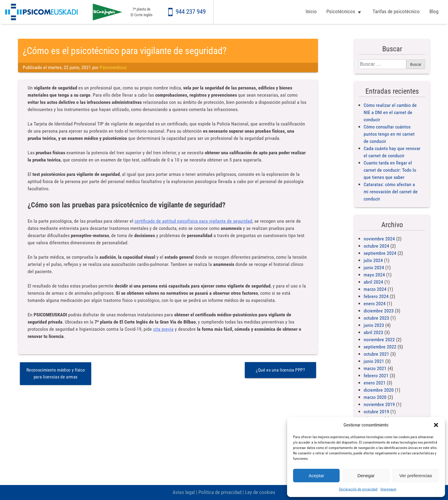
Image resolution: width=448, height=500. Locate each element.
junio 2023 (374, 325)
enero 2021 (375, 383)
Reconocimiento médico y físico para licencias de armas (55, 373)
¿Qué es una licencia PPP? (281, 370)
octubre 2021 (376, 354)
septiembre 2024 (380, 253)
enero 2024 (375, 304)
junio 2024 (374, 268)
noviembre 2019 (379, 404)
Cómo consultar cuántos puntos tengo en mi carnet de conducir (389, 134)
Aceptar (316, 476)
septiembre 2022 (380, 347)
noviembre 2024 (379, 239)
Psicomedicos (113, 67)
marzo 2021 (375, 368)
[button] (436, 425)
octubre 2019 (376, 412)
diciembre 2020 (379, 390)
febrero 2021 (376, 376)
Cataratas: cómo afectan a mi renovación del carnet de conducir (391, 192)
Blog (434, 11)
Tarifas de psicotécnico (396, 11)
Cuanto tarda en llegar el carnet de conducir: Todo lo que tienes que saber (390, 170)
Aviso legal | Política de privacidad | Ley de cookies (224, 492)
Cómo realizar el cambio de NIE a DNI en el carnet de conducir (390, 112)
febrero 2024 (376, 296)
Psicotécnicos (341, 11)
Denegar (366, 476)
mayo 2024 (374, 275)
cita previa (163, 329)
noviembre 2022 (379, 340)
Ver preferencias (416, 476)
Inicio (311, 11)
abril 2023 (373, 332)
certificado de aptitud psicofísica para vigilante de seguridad (193, 221)
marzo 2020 (375, 397)
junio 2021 (374, 361)
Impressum (388, 489)
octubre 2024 (376, 246)
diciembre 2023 (379, 311)
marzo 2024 (375, 289)
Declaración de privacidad (358, 489)
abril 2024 (373, 282)
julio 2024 (373, 260)
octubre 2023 (376, 318)
